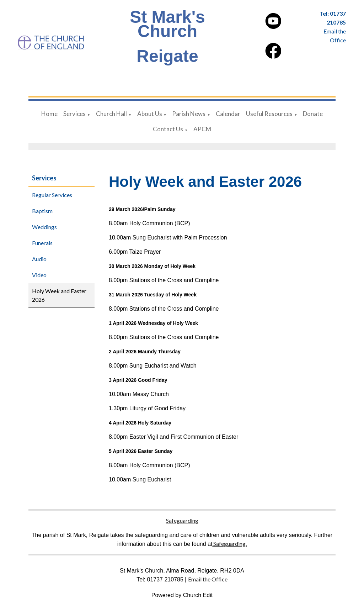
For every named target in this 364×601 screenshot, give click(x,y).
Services (74, 114)
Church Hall (111, 114)
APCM (202, 129)
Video (39, 275)
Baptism (42, 211)
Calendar (228, 114)
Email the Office (208, 579)
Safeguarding (182, 520)
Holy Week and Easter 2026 (59, 295)
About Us (150, 114)
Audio (39, 259)
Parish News (189, 114)
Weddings (44, 227)
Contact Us (168, 129)
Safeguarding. (229, 544)
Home (49, 114)
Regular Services (52, 195)
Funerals (42, 243)
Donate (313, 114)
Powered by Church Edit (182, 595)
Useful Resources (269, 114)
